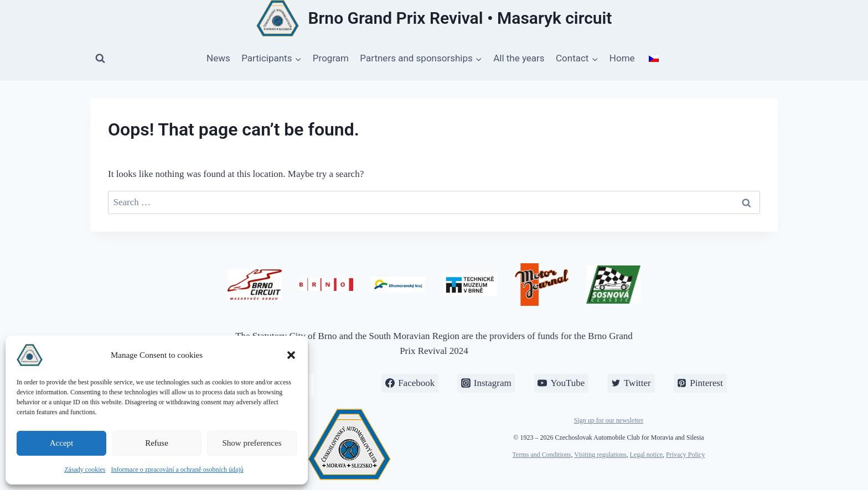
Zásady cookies (85, 470)
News (218, 58)
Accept (61, 443)
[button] (291, 355)
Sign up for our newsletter (609, 420)
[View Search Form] (100, 59)
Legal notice (646, 455)
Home (622, 58)
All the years (519, 58)
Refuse (157, 443)
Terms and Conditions (542, 455)
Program (331, 58)
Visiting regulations (600, 455)
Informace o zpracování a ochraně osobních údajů (177, 470)
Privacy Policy (685, 455)
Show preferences (252, 443)
